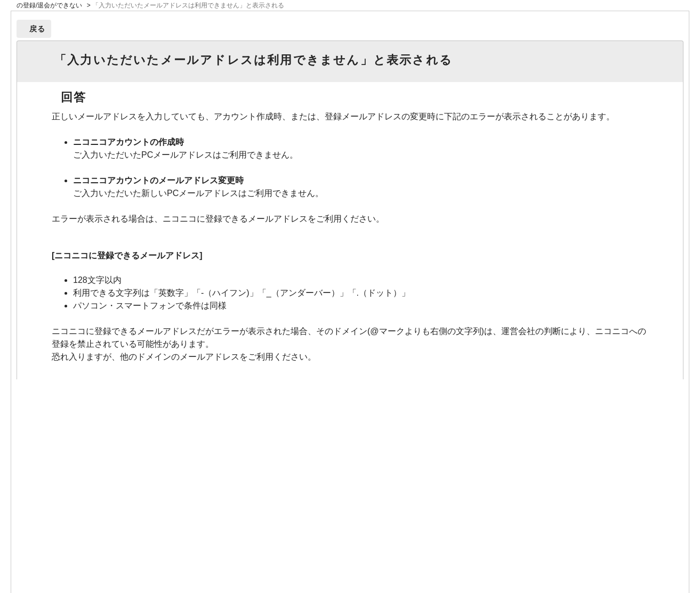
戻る (38, 29)
